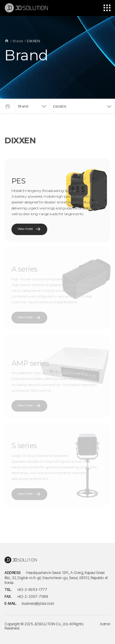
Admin (105, 624)
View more (29, 229)
